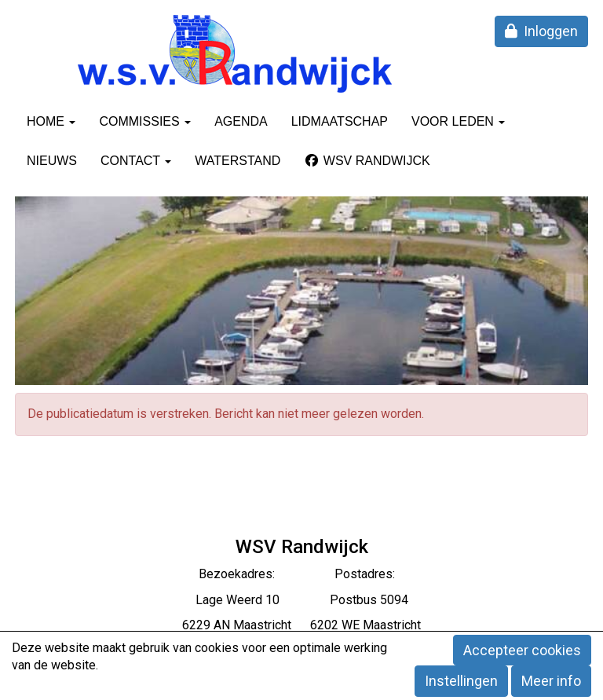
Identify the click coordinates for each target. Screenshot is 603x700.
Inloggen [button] (541, 31)
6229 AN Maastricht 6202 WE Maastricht (301, 625)
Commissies (145, 121)
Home (51, 121)
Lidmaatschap (340, 121)
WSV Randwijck (367, 161)
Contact (136, 161)
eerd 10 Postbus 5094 (323, 600)
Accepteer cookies (522, 650)
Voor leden (458, 121)
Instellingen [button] (461, 681)
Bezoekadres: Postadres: (301, 574)
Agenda (241, 121)
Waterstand (238, 161)
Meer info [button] (551, 681)
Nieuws (52, 161)
